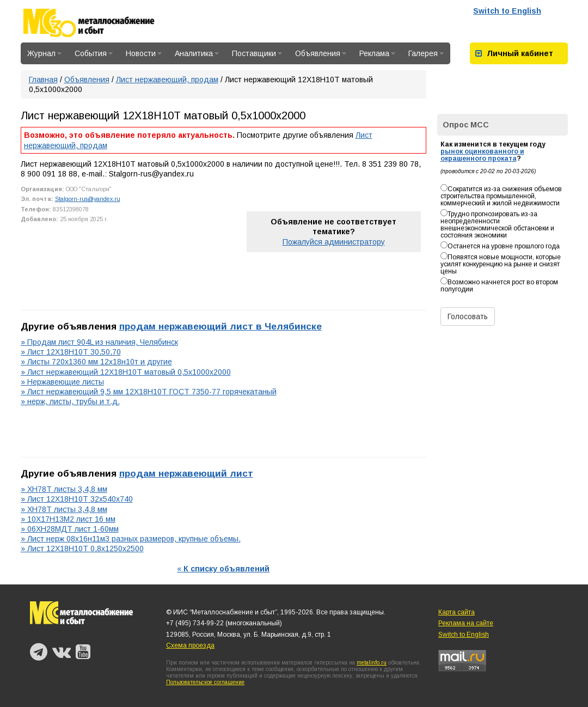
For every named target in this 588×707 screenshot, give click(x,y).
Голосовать (468, 316)
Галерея (426, 53)
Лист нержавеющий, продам (167, 80)
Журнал (44, 53)
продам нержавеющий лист (186, 473)
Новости (144, 53)
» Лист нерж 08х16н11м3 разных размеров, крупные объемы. (131, 539)
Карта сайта (457, 612)
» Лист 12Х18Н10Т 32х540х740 (77, 499)
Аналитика (197, 53)
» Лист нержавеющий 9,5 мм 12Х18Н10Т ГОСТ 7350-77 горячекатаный (149, 392)
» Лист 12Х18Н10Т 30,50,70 (71, 352)
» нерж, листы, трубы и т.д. (70, 401)
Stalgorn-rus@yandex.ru (88, 199)
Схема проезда (190, 645)
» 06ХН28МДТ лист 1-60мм (70, 529)
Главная (43, 80)
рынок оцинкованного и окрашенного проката (482, 155)
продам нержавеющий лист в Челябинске (220, 326)
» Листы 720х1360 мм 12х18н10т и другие (96, 362)
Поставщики (257, 53)
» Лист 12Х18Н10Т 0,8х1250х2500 (82, 548)
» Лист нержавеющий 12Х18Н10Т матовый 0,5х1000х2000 (126, 372)
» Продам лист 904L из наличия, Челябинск (99, 342)
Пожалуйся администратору (334, 242)
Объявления (321, 53)
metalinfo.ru (372, 663)
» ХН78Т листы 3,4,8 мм (64, 489)
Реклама (377, 53)
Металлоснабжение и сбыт (103, 23)
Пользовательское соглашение (205, 682)
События (94, 53)
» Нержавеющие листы (62, 382)
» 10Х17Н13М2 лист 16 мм (68, 519)
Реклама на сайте (466, 623)
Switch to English (507, 11)
